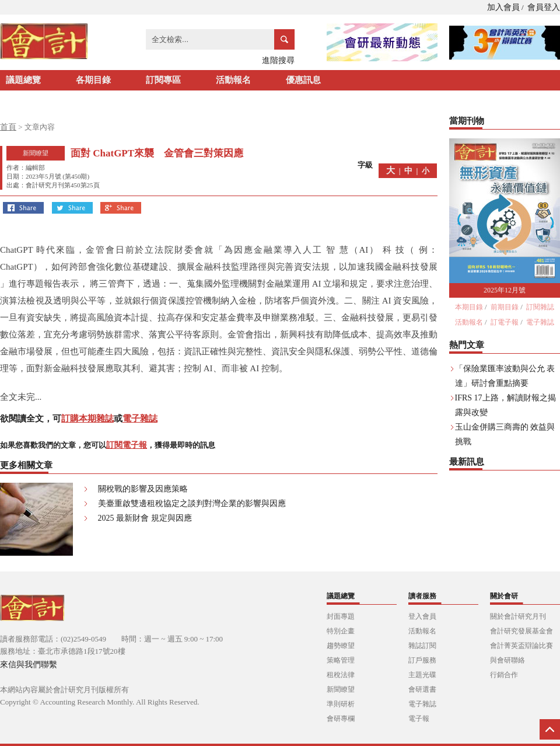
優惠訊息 (303, 80)
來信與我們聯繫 (29, 665)
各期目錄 (93, 80)
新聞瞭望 (341, 689)
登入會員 (422, 616)
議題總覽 (23, 80)
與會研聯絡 (508, 660)
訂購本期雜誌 (87, 419)
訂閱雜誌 (540, 307)
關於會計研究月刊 (518, 616)
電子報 (419, 719)
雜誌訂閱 (422, 646)
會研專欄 (341, 719)
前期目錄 (505, 307)
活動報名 (233, 80)
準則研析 (341, 704)
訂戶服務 (422, 660)
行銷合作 (504, 675)
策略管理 (341, 660)
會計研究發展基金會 (521, 631)
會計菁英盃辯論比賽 (521, 646)
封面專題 (341, 616)
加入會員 (503, 7)
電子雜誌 (140, 419)
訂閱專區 (163, 80)
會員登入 (544, 7)
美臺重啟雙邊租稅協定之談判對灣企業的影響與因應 (192, 503)
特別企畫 (341, 631)
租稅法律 (341, 675)
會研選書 (422, 689)
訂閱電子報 (127, 445)
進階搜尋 (278, 60)
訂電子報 (505, 322)
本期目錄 (469, 307)
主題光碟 (422, 675)
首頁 (8, 127)
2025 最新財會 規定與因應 (145, 518)
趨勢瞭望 (341, 646)
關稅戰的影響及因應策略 (143, 489)
